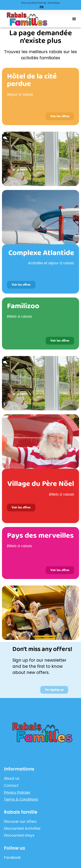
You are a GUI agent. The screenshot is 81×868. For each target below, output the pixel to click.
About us (12, 778)
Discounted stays (19, 835)
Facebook (12, 858)
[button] (74, 19)
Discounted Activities (22, 828)
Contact (11, 786)
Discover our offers (20, 822)
